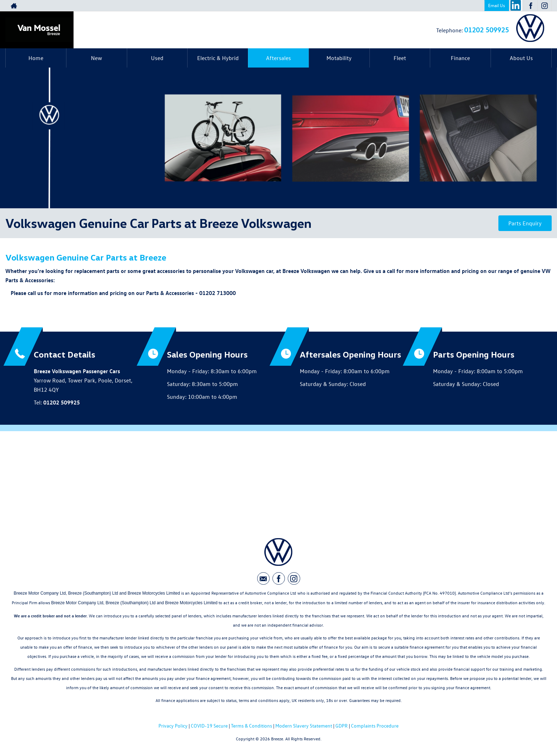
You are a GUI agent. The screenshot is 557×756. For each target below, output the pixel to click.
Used (157, 58)
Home (36, 58)
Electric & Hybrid (218, 58)
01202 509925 (487, 29)
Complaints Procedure (375, 726)
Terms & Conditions (252, 726)
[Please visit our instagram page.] (544, 6)
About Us (521, 58)
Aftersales (278, 58)
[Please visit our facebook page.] (531, 6)
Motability (339, 58)
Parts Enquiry (525, 223)
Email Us (497, 5)
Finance (460, 58)
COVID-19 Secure (209, 726)
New (96, 58)
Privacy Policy (173, 726)
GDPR (342, 726)
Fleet (400, 58)
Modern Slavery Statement (304, 726)
